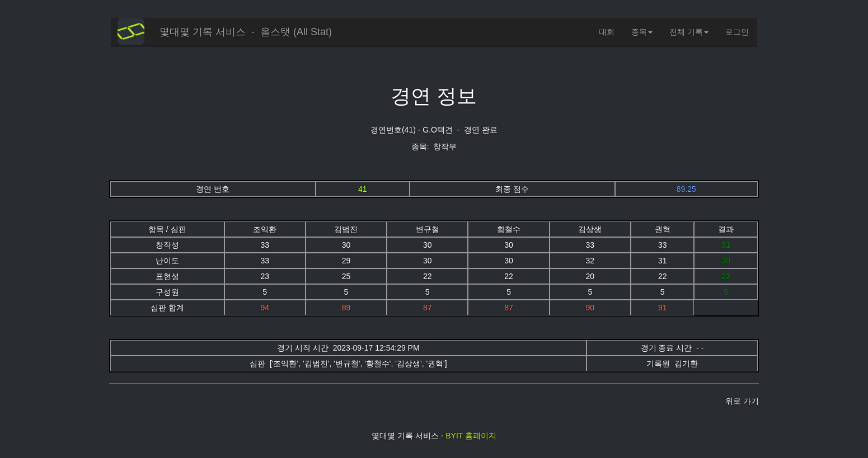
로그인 (737, 32)
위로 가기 (742, 401)
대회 (607, 32)
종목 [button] (642, 32)
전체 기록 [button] (689, 32)
